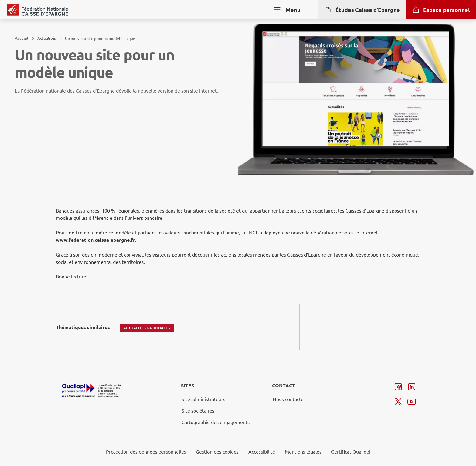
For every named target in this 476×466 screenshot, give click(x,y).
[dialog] (238, 233)
